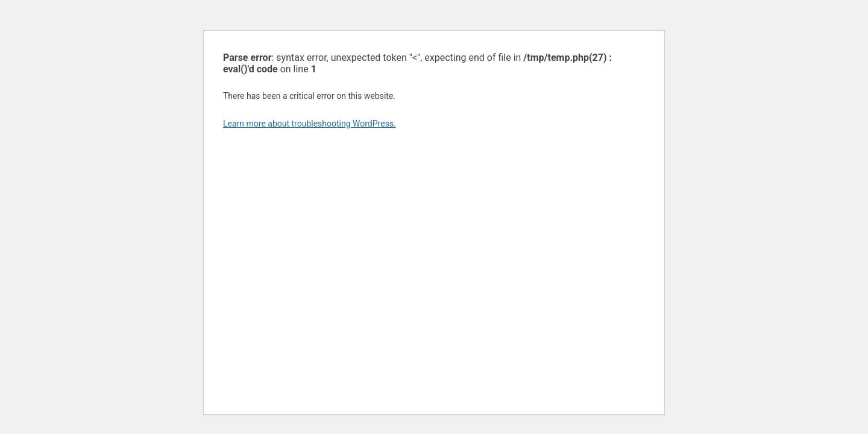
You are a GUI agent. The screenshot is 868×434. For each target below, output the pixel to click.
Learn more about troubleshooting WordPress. (310, 124)
